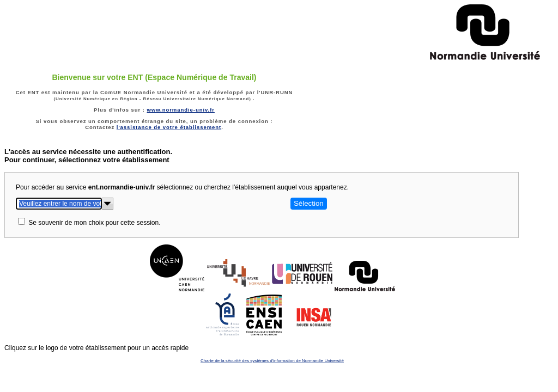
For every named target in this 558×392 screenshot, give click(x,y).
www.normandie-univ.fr (180, 110)
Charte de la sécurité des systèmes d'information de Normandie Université (272, 361)
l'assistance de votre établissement (169, 127)
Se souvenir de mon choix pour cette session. (94, 223)
